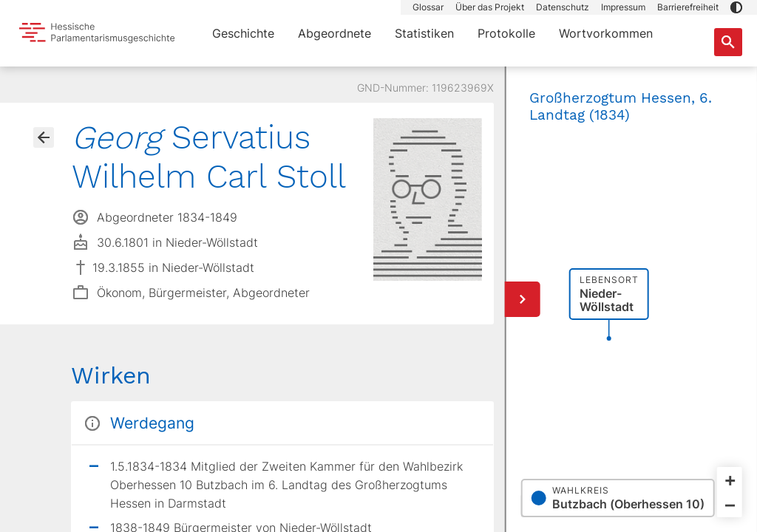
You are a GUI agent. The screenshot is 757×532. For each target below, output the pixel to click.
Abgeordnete (335, 33)
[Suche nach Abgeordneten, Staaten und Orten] (728, 42)
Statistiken (424, 33)
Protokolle (506, 33)
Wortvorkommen (606, 33)
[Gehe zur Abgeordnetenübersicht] (44, 137)
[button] (736, 7)
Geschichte (243, 33)
